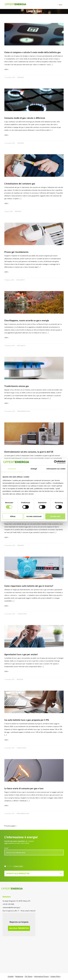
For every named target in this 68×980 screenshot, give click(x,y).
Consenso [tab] (12, 469)
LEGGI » (6, 69)
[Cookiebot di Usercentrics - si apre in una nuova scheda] (56, 462)
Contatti (11, 976)
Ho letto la (15, 866)
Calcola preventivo (19, 928)
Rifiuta (13, 516)
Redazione (7, 897)
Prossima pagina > (10, 826)
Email (7, 848)
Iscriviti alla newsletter (34, 873)
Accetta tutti (55, 516)
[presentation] (20, 861)
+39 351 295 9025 (8, 904)
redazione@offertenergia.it (11, 908)
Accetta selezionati (34, 516)
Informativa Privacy (41, 976)
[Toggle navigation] (60, 4)
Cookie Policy (55, 976)
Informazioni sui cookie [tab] (56, 469)
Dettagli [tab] (34, 469)
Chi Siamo (29, 976)
